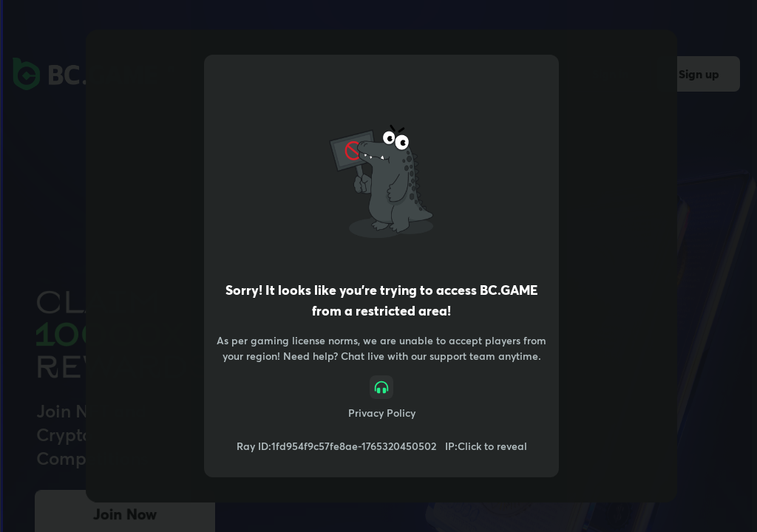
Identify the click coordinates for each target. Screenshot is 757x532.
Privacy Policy (382, 413)
